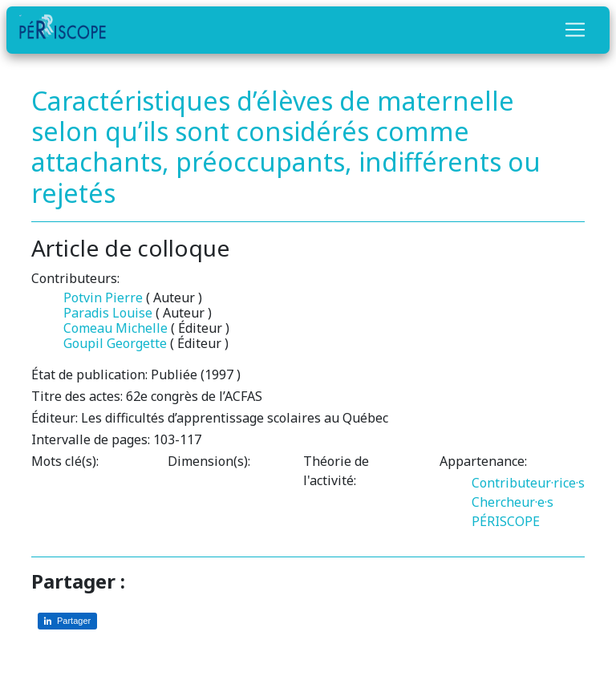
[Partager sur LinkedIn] (67, 621)
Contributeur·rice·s (528, 483)
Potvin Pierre (103, 298)
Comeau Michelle (115, 328)
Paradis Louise (108, 313)
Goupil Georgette (115, 343)
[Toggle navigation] (575, 30)
